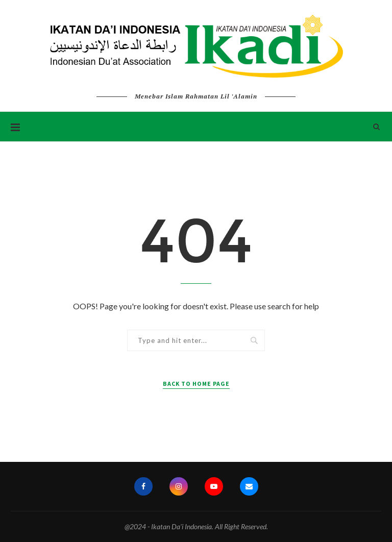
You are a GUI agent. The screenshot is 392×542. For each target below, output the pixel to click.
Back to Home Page (196, 384)
